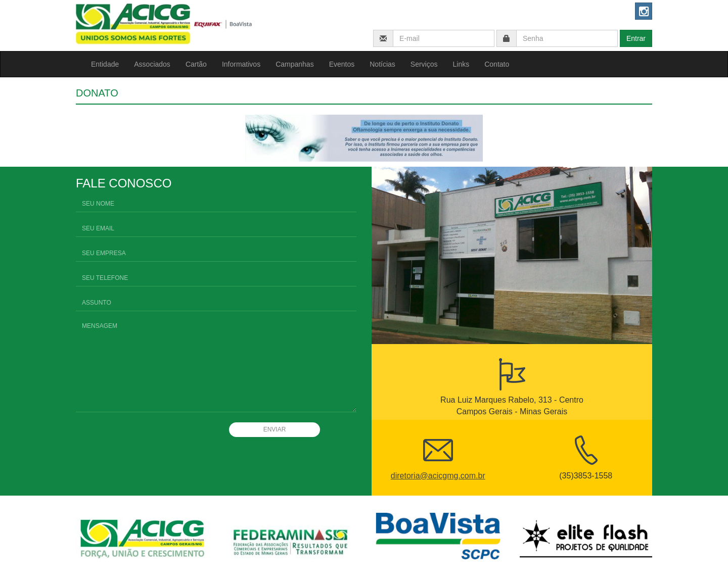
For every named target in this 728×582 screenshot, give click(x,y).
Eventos (342, 64)
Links (461, 64)
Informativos (241, 64)
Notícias (382, 64)
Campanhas (295, 64)
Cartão (196, 64)
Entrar (636, 38)
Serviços (424, 64)
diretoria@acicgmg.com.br (438, 476)
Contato (497, 64)
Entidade (105, 64)
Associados (152, 64)
